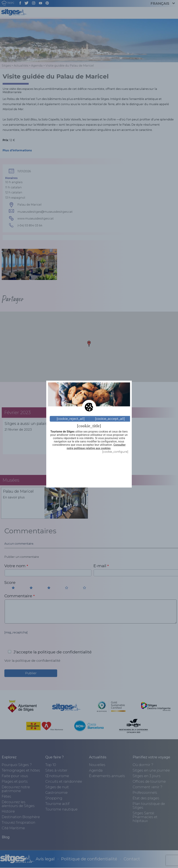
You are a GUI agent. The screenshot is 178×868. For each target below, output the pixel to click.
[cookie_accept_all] (110, 419)
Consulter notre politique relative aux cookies (96, 447)
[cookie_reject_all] (71, 419)
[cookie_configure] (115, 452)
